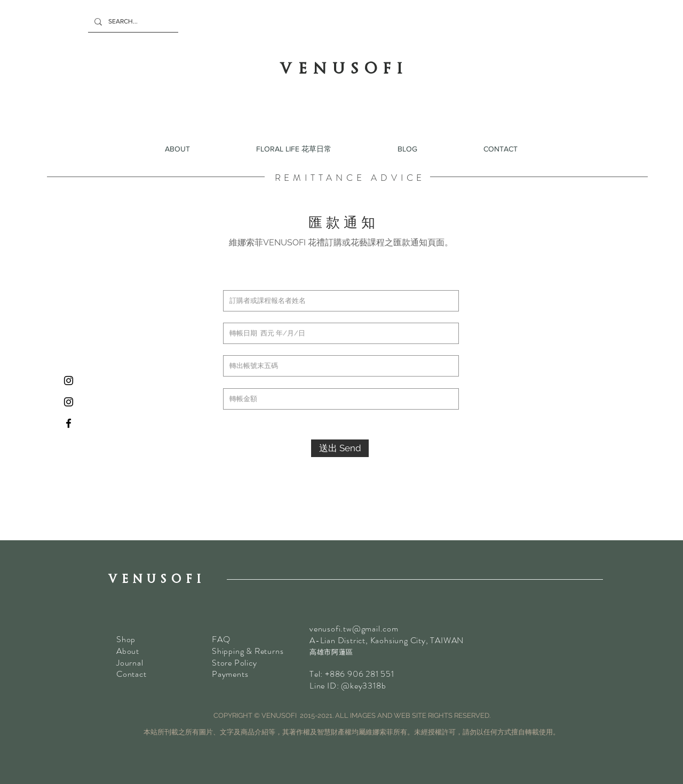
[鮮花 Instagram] (69, 381)
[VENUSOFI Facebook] (69, 423)
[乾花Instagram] (69, 402)
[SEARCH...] (132, 22)
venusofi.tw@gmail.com (354, 629)
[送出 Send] (340, 448)
